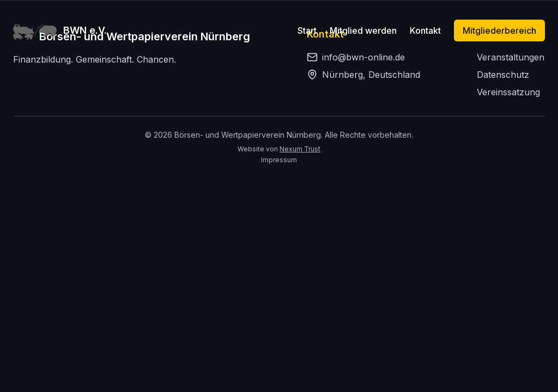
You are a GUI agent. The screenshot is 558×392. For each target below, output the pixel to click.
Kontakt (425, 30)
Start (307, 30)
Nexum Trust (300, 149)
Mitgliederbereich (499, 30)
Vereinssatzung (508, 92)
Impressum (279, 160)
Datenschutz (503, 75)
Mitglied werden (363, 30)
